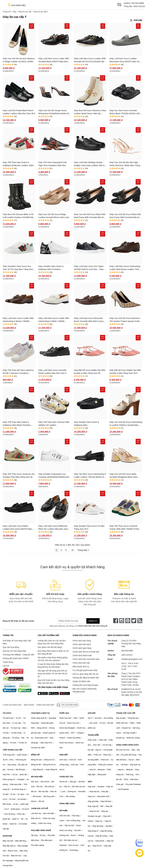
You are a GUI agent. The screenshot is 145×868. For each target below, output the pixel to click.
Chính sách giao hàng (82, 648)
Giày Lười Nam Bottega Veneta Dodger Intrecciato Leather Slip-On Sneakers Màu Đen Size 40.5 (90, 164)
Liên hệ (6, 666)
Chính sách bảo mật (81, 663)
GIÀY (90, 782)
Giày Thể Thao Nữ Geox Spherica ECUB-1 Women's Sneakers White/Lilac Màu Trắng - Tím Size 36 (18, 372)
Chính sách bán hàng (82, 641)
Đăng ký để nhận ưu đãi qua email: (19, 621)
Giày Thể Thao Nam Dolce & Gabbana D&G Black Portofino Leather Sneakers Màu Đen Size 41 (19, 424)
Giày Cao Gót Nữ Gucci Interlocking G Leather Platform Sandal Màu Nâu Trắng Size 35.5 (126, 424)
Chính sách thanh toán (82, 655)
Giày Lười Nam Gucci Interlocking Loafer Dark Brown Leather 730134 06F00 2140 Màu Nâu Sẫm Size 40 (126, 268)
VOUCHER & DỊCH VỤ (40, 713)
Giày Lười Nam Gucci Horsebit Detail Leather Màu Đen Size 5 (52, 372)
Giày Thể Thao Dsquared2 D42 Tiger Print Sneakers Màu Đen (53, 164)
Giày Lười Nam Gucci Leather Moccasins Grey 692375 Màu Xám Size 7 (125, 60)
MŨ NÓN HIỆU (37, 777)
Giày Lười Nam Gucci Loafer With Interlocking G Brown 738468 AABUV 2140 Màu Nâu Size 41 (18, 320)
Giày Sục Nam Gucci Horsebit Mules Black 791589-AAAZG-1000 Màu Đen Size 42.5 (125, 112)
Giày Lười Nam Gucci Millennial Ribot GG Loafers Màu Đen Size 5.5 (53, 528)
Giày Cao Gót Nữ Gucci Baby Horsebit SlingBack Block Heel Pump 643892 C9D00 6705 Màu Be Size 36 (126, 476)
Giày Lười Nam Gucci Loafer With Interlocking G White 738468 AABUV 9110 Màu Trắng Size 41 (54, 320)
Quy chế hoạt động (11, 647)
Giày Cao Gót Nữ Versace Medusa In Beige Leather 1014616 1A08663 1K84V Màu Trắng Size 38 (19, 60)
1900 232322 (139, 6)
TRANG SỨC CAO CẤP (126, 713)
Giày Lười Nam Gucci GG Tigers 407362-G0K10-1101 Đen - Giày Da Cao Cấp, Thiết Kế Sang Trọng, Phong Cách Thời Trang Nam (90, 268)
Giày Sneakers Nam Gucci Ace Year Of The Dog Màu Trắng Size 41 (18, 268)
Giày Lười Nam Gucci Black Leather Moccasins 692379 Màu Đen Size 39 (17, 528)
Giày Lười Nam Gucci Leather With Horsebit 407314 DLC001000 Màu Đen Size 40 (90, 60)
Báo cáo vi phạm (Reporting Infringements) (85, 690)
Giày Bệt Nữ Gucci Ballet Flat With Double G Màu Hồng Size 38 (90, 372)
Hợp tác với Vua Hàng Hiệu (14, 651)
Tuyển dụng (8, 662)
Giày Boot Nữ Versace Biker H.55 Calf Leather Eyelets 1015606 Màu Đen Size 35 (19, 216)
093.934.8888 (138, 3)
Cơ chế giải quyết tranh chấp (85, 670)
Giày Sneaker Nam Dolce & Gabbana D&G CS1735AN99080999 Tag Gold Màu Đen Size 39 (90, 424)
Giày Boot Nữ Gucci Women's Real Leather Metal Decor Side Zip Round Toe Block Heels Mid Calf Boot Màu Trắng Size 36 (90, 112)
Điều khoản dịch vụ (81, 667)
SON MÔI (92, 713)
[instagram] (122, 621)
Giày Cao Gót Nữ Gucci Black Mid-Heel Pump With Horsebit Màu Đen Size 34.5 (125, 216)
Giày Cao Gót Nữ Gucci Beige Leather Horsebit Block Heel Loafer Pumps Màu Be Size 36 (54, 216)
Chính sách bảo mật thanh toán (86, 659)
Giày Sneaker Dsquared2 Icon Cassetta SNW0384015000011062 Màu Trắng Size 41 (54, 476)
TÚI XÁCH (7, 713)
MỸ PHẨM (63, 811)
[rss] (140, 621)
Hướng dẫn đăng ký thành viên (86, 678)
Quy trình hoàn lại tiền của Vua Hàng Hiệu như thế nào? (54, 682)
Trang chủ (7, 12)
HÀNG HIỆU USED (67, 804)
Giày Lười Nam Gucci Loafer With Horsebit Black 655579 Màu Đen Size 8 (54, 60)
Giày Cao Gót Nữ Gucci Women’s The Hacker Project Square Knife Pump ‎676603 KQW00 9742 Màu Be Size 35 (125, 320)
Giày (14, 12)
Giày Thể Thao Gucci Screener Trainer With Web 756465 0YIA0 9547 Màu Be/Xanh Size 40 (124, 528)
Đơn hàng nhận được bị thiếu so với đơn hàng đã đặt (53, 652)
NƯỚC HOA (64, 713)
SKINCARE (7, 836)
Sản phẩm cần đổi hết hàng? (50, 647)
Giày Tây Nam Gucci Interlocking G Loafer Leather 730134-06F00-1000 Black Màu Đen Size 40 (90, 476)
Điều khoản (29, 705)
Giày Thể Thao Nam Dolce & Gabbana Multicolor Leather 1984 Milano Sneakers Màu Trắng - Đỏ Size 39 (18, 164)
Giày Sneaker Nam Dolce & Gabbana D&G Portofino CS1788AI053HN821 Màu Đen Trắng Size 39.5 (52, 268)
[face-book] (116, 621)
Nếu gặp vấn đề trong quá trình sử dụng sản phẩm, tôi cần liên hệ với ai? (52, 674)
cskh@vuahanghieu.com (132, 659)
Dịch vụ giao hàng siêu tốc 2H (86, 674)
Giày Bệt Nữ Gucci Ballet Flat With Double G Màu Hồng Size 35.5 (125, 372)
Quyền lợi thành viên (81, 681)
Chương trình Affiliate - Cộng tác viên (19, 655)
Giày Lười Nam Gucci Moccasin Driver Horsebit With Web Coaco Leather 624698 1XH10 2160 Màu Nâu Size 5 (89, 320)
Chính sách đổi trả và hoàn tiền (86, 652)
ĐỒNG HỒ (35, 755)
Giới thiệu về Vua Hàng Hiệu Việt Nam (17, 642)
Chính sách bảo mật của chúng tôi (93, 626)
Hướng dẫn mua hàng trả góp (85, 685)
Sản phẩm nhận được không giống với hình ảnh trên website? (53, 659)
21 (73, 550)
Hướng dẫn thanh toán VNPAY (16, 658)
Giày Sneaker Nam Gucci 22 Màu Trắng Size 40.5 (89, 527)
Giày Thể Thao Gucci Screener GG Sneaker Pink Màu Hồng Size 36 (19, 476)
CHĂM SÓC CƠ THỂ (39, 808)
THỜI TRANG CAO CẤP (13, 750)
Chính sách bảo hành (82, 644)
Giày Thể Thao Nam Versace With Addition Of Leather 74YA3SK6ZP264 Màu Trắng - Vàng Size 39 (54, 424)
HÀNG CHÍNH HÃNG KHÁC (127, 745)
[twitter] (134, 621)
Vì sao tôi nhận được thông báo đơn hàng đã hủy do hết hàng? (53, 666)
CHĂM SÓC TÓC (66, 777)
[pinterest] (128, 621)
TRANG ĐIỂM (93, 735)
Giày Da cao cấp (25, 12)
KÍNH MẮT (64, 755)
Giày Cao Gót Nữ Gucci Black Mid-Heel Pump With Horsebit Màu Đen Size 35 (90, 216)
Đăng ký (93, 621)
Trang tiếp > (83, 550)
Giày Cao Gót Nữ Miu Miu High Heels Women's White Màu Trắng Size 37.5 (125, 164)
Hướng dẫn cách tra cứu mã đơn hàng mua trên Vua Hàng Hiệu (52, 642)
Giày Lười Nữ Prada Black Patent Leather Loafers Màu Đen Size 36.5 (19, 112)
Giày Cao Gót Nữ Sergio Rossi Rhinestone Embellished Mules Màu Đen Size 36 (55, 112)
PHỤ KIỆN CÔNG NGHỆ (41, 830)
